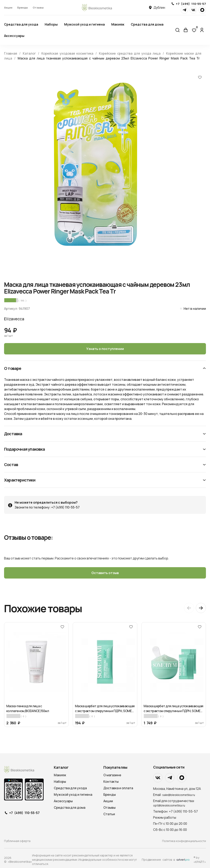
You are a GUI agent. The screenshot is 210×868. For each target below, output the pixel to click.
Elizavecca (14, 319)
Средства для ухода (21, 24)
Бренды (23, 8)
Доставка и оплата (118, 788)
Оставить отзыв (105, 573)
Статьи (109, 814)
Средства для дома (147, 24)
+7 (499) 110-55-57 (191, 4)
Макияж (118, 24)
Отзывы (38, 8)
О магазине (112, 775)
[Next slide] (201, 608)
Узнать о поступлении (105, 349)
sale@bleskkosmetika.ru (179, 795)
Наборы (51, 24)
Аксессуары (14, 36)
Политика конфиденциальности (184, 841)
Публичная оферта (17, 841)
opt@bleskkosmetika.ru (169, 805)
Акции (8, 8)
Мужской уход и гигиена (84, 24)
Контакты (111, 782)
